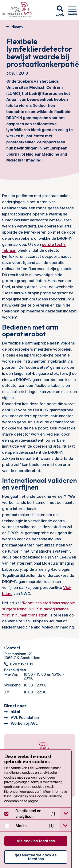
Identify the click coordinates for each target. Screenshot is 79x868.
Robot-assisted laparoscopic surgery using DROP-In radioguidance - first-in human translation (38, 609)
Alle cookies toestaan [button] (36, 841)
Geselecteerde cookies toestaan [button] (36, 857)
